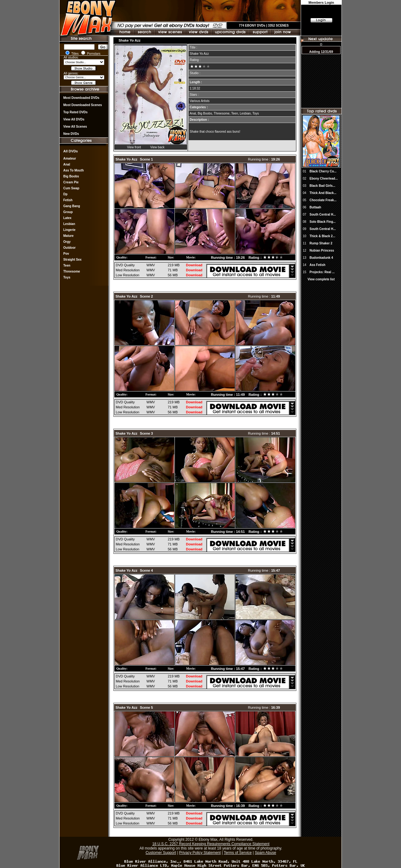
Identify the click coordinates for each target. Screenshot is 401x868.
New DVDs (71, 134)
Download (194, 265)
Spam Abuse (265, 853)
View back (157, 147)
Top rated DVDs (76, 112)
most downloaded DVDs (81, 98)
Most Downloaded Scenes (83, 105)
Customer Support (161, 853)
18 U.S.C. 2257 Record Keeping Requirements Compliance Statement (211, 844)
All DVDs (70, 151)
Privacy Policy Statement (200, 853)
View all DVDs (74, 119)
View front (134, 147)
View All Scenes (75, 127)
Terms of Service (238, 853)
